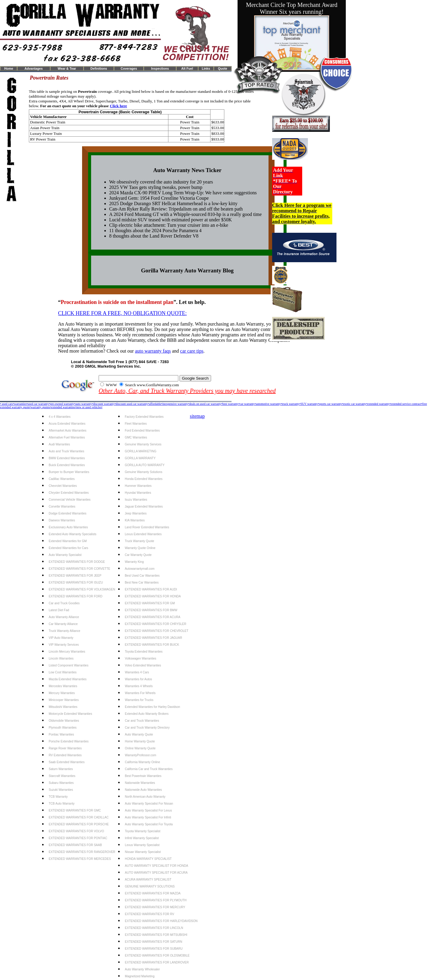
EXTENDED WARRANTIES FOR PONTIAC (78, 838)
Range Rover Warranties (65, 748)
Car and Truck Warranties (142, 721)
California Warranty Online (142, 762)
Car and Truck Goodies (64, 603)
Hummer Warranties (138, 486)
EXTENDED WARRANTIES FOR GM (150, 603)
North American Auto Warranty (145, 797)
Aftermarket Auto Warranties (68, 431)
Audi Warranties (59, 444)
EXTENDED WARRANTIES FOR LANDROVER (157, 962)
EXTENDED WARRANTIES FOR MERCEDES (80, 859)
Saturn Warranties (61, 769)
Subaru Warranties (61, 783)
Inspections (160, 68)
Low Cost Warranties (63, 672)
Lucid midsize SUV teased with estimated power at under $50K (170, 220)
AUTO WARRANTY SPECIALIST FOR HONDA (156, 866)
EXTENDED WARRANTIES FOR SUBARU (154, 949)
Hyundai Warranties (138, 493)
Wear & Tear (67, 68)
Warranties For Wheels (140, 693)
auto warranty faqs (153, 351)
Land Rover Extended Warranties (147, 527)
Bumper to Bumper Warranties (69, 472)
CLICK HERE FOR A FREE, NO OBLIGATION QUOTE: (122, 313)
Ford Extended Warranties (142, 431)
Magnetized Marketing (140, 976)
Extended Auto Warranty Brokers (147, 714)
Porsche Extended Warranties (69, 741)
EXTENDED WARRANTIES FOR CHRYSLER (155, 624)
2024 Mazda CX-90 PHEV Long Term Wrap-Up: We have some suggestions (183, 193)
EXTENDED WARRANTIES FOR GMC (75, 810)
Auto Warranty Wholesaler (142, 969)
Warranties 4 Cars (137, 672)
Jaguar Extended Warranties (144, 507)
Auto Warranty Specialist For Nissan (149, 804)
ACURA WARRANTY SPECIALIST (148, 880)
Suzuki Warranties (61, 790)
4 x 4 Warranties (60, 417)
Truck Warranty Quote (140, 541)
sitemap (197, 416)
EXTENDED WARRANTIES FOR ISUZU (76, 583)
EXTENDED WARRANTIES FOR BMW (151, 610)
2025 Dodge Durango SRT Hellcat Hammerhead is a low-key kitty (173, 203)
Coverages (129, 68)
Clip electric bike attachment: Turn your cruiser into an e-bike (169, 225)
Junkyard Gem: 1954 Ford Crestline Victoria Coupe (159, 198)
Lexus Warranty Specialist (142, 845)
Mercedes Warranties (63, 686)
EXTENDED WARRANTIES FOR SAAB (75, 845)
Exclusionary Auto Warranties (68, 527)
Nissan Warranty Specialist (143, 852)
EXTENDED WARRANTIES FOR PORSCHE (79, 824)
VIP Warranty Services (64, 645)
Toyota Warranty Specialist (143, 831)
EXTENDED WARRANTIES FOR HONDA (153, 596)
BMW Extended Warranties (67, 458)
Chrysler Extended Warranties (69, 493)
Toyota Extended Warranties (144, 652)
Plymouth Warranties (63, 728)
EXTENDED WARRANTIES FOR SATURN (154, 942)
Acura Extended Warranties (67, 424)
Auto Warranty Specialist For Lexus (148, 810)
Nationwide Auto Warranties (143, 790)
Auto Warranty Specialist (65, 555)
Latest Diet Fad (59, 610)
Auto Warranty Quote (139, 734)
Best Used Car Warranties (142, 576)
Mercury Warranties (62, 693)
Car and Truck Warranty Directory (147, 728)
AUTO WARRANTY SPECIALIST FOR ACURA (156, 873)
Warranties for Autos (138, 679)
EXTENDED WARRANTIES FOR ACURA (153, 617)
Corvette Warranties (62, 507)
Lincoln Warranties (61, 658)
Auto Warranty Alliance (64, 617)
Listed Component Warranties (69, 665)
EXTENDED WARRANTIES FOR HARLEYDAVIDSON (161, 921)
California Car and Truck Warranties (149, 769)
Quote (223, 68)
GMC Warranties (136, 437)
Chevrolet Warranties (63, 486)
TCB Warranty (58, 797)
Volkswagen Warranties (140, 658)
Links (206, 68)
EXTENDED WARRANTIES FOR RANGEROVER (82, 852)
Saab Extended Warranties (67, 762)
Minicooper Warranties (64, 700)
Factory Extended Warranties (144, 417)
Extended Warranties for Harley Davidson (152, 707)
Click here (118, 106)
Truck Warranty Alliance (64, 631)
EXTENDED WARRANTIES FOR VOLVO (76, 831)
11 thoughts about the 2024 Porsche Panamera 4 (155, 231)
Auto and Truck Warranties (66, 451)
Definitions (99, 68)
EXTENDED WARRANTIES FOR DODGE (77, 562)
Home (9, 68)
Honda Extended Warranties (144, 479)
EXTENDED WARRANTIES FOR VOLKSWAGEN (82, 589)
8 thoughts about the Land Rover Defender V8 (154, 236)
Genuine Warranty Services (143, 444)
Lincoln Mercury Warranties (67, 652)
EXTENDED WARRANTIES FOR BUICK (152, 645)
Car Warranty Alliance (63, 624)
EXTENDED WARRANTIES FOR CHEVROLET (157, 631)
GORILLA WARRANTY (140, 458)
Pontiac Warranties (61, 734)
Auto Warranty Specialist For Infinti (148, 817)
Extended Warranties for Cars (68, 548)
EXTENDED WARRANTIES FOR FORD (76, 596)
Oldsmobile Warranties (64, 721)
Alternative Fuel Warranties (67, 437)
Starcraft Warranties (62, 776)
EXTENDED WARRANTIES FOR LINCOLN (154, 928)
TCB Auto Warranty (62, 804)
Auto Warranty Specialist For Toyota (149, 824)
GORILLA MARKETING (141, 451)
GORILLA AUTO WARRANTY (145, 465)
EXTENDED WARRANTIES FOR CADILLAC (79, 817)
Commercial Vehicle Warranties (70, 500)
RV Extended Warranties (65, 755)
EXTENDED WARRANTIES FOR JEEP (75, 576)
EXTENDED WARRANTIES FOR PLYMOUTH (156, 900)
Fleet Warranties (136, 424)
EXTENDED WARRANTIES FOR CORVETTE (79, 569)
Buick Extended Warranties (67, 465)
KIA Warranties (135, 520)
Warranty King (134, 562)
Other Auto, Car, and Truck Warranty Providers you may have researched (187, 391)
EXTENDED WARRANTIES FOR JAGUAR (154, 638)
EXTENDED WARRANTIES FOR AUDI (151, 589)
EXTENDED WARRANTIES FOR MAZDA (153, 893)
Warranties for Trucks (139, 700)
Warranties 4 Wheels (139, 686)
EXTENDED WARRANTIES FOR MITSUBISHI (156, 935)
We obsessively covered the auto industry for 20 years (161, 182)
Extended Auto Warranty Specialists (73, 534)
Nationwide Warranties (140, 783)
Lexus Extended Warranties (143, 534)
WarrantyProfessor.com (140, 755)
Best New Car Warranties (142, 583)
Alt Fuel (187, 68)
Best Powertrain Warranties (143, 776)
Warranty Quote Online (140, 548)
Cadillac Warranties (62, 479)
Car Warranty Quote (138, 555)
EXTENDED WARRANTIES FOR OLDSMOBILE (157, 956)
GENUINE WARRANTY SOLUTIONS (150, 886)
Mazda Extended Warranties (68, 679)
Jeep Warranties (136, 513)
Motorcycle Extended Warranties (70, 714)
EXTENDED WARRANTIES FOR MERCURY (155, 907)
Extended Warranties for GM (68, 541)
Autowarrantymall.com (140, 569)
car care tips (192, 351)
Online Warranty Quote (140, 748)
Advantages (33, 68)
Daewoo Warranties (62, 520)
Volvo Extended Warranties (143, 665)
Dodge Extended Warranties (68, 513)
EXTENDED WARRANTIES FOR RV (149, 914)
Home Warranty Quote (140, 741)
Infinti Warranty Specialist (142, 838)
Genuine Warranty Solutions (144, 472)
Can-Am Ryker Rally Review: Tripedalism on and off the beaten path (176, 209)
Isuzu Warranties (136, 500)
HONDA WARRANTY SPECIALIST (148, 859)
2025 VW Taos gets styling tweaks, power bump (156, 187)
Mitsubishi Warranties (63, 707)
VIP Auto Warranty (61, 638)
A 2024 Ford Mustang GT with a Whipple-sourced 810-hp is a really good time (185, 214)
